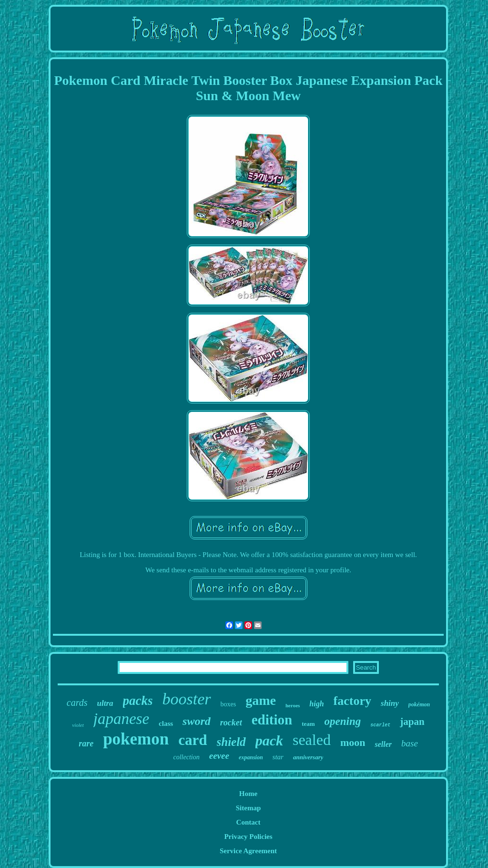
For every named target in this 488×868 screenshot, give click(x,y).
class (166, 723)
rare (86, 744)
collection (187, 757)
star (278, 757)
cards (77, 703)
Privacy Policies (248, 837)
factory (352, 701)
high (316, 704)
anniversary (308, 757)
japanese (121, 719)
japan (412, 722)
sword (197, 721)
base (410, 743)
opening (343, 721)
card (193, 740)
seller (383, 744)
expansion (251, 757)
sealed (312, 740)
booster (187, 699)
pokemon (136, 739)
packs (138, 701)
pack (269, 740)
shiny (390, 703)
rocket (231, 723)
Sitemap (249, 808)
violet (78, 725)
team (308, 724)
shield (231, 742)
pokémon (419, 704)
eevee (219, 756)
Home (248, 794)
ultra (105, 703)
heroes (293, 705)
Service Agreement (248, 851)
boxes (229, 704)
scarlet (380, 725)
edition (272, 720)
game (261, 700)
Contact (249, 822)
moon (353, 742)
